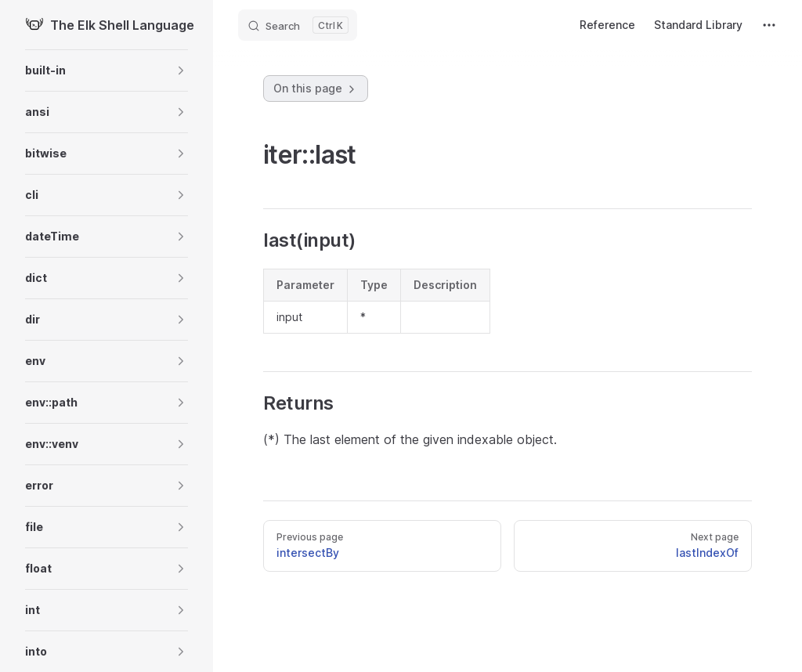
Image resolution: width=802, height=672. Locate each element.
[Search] (298, 25)
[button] (107, 70)
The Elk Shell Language (107, 25)
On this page (316, 89)
